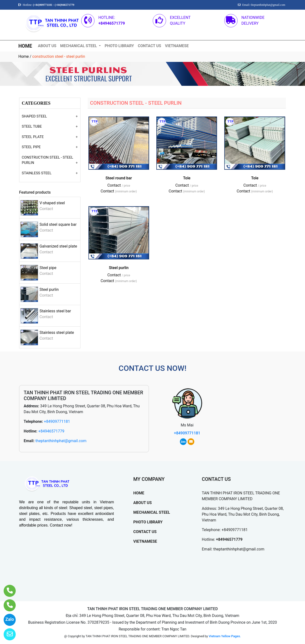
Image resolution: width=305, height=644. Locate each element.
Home (24, 56)
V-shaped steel (52, 203)
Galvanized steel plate (58, 246)
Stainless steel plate (57, 333)
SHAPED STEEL (34, 116)
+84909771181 (57, 421)
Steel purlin (49, 289)
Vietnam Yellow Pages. (225, 636)
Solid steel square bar (58, 224)
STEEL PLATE (33, 137)
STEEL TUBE (32, 126)
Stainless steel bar (55, 311)
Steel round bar (119, 178)
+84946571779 (51, 431)
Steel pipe (48, 268)
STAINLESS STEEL (37, 173)
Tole (187, 178)
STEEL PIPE (31, 147)
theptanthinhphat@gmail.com (61, 441)
